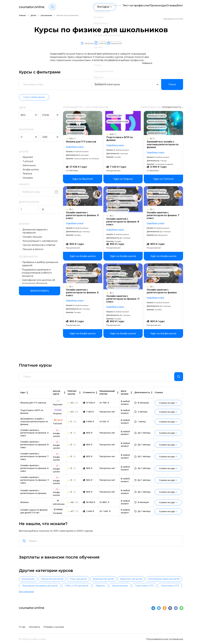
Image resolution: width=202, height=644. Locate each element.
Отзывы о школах (55, 625)
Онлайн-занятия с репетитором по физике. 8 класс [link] (34, 447)
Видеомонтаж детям (130, 582)
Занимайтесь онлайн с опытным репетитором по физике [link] (34, 424)
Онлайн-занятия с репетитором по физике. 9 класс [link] (34, 435)
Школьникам (46, 15)
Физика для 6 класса (77, 268)
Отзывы (167, 7)
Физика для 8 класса (77, 122)
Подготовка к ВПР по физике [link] (32, 414)
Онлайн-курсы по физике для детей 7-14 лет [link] (34, 514)
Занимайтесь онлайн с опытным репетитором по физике (163, 145)
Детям (33, 15)
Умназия (28, 178)
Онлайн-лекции (33, 237)
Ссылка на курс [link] (168, 405)
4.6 (72, 505)
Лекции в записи (34, 249)
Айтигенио (30, 166)
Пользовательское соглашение (165, 637)
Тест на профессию (125, 7)
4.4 (114, 134)
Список (102, 43)
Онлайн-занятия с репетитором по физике (162, 291)
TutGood (28, 161)
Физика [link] (24, 505)
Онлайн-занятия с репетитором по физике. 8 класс (123, 222)
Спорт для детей (97, 582)
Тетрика (28, 174)
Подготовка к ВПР (116, 116)
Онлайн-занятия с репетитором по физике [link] (33, 494)
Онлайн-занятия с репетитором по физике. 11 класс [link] (35, 482)
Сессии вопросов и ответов (40, 245)
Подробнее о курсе (76, 147)
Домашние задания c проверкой (36, 231)
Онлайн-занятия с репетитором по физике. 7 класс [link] (34, 459)
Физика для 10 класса (157, 133)
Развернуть (147, 63)
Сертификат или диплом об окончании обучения (39, 282)
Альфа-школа (31, 170)
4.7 (72, 514)
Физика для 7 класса (77, 116)
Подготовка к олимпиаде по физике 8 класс (120, 204)
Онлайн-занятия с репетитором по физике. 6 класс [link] (34, 471)
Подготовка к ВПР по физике (120, 139)
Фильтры (77, 43)
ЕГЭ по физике (114, 268)
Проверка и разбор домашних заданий (41, 264)
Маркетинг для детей (165, 582)
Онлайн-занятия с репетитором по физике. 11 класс (124, 299)
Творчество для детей (63, 582)
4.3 (74, 139)
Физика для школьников (118, 122)
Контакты (35, 625)
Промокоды (149, 7)
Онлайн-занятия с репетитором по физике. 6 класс (84, 293)
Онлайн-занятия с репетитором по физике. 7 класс (163, 215)
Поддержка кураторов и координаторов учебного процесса (38, 273)
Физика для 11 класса (77, 133)
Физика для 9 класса (77, 127)
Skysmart (29, 157)
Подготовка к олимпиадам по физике (120, 197)
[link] (84, 179)
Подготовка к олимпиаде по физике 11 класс (123, 287)
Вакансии (127, 43)
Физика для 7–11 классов (82, 142)
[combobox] (104, 543)
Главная (23, 15)
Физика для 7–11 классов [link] (33, 405)
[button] (52, 7)
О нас (22, 625)
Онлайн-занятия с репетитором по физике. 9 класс (84, 215)
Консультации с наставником (41, 241)
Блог (180, 7)
